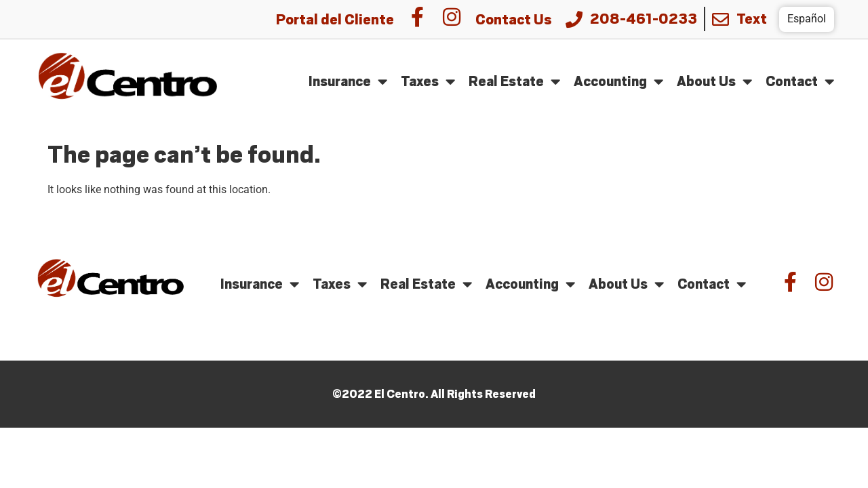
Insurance (348, 82)
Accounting (618, 82)
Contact (800, 82)
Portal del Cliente (335, 20)
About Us (714, 82)
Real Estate (514, 82)
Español (807, 19)
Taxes (428, 82)
